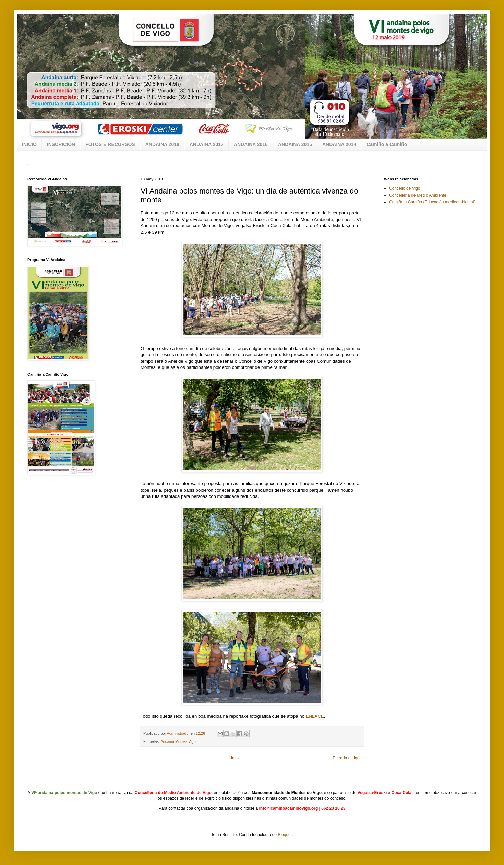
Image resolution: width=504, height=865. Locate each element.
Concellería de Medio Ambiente (418, 195)
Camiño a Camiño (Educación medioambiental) (432, 202)
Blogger (285, 835)
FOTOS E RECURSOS (110, 144)
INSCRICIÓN (61, 144)
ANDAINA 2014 (339, 144)
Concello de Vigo (405, 188)
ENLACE (315, 716)
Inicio (236, 758)
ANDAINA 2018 (162, 144)
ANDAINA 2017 (207, 144)
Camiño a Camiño (387, 144)
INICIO (29, 144)
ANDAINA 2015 (295, 144)
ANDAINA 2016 (251, 144)
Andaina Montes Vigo (178, 741)
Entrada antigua (347, 758)
